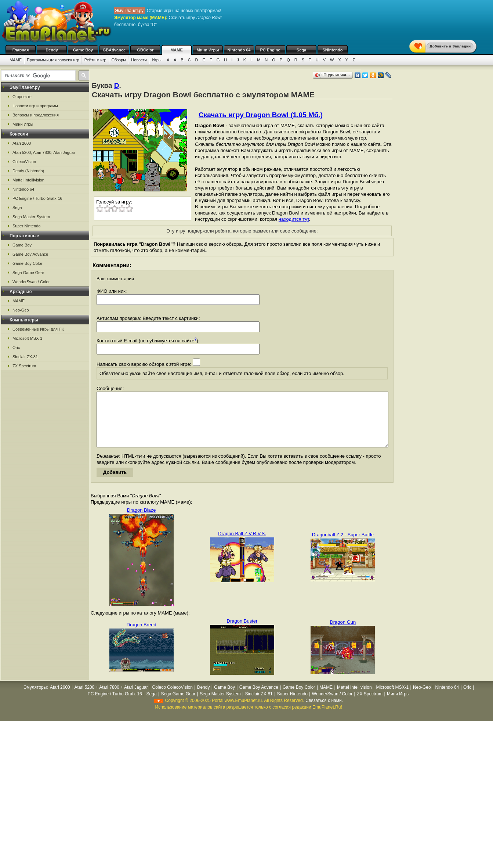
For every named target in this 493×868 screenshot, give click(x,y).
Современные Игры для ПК (38, 329)
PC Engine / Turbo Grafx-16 (37, 198)
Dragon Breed (142, 636)
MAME (177, 50)
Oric (16, 347)
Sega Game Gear (28, 273)
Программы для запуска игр (53, 60)
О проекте (22, 97)
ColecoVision (24, 162)
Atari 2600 (22, 143)
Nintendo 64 (239, 50)
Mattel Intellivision (28, 180)
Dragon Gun (343, 633)
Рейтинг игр (95, 60)
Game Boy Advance (30, 254)
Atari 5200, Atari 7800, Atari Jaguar (44, 152)
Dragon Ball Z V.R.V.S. (242, 545)
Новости (139, 60)
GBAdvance (114, 50)
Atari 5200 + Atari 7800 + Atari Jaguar (111, 698)
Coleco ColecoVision (172, 698)
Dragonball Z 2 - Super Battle (343, 546)
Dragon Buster (242, 632)
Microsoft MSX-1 (27, 338)
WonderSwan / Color (31, 282)
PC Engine (270, 50)
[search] (38, 76)
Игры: (157, 60)
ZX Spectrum (24, 366)
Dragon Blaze (142, 521)
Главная (21, 50)
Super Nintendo (26, 226)
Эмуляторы (35, 698)
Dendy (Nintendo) (28, 171)
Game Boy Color (27, 263)
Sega (301, 50)
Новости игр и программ (35, 106)
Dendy (52, 50)
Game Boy (83, 50)
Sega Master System (31, 217)
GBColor (145, 50)
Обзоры (119, 60)
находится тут (294, 219)
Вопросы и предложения (36, 115)
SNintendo (333, 50)
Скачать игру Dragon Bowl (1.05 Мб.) (261, 115)
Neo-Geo (21, 310)
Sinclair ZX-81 (25, 357)
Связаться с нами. (324, 712)
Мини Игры (208, 50)
